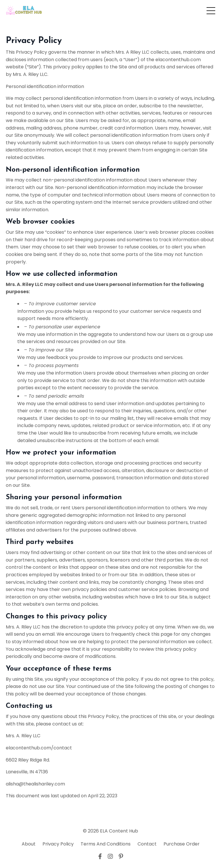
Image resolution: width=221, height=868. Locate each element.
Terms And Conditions (106, 844)
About (29, 844)
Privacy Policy (58, 844)
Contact (147, 844)
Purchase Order (182, 844)
